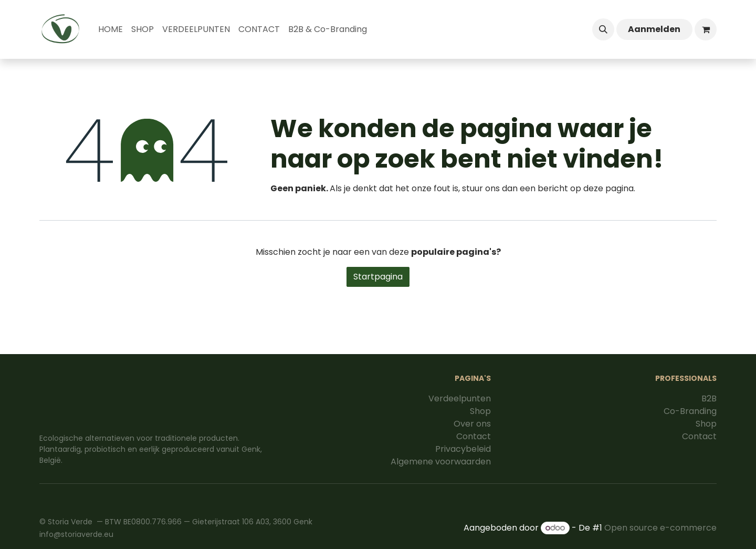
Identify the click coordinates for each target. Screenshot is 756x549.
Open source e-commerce (660, 528)
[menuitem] (111, 29)
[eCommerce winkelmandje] (706, 29)
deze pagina (608, 188)
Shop (480, 411)
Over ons (472, 424)
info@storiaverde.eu (76, 534)
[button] (603, 29)
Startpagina (378, 277)
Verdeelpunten (460, 398)
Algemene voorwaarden (441, 462)
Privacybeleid (463, 449)
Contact (474, 436)
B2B (709, 398)
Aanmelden (654, 29)
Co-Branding (690, 411)
